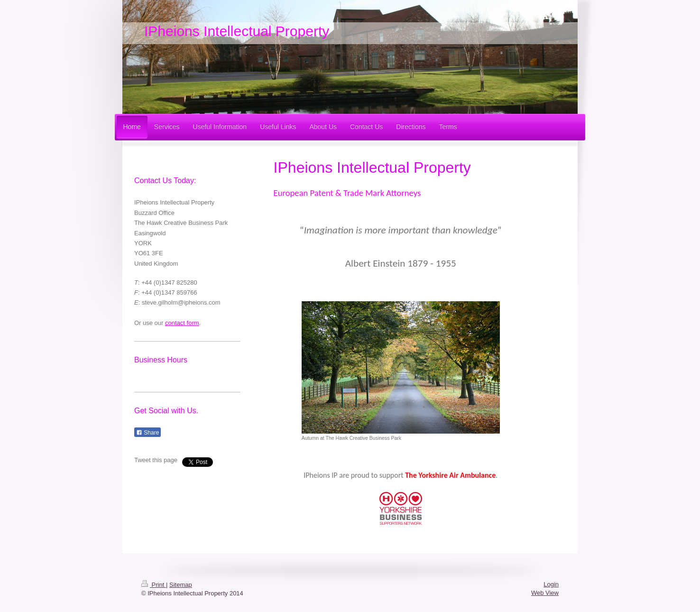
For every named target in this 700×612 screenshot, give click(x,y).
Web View (545, 593)
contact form (182, 323)
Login (551, 584)
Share (147, 433)
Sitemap (181, 585)
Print (154, 585)
